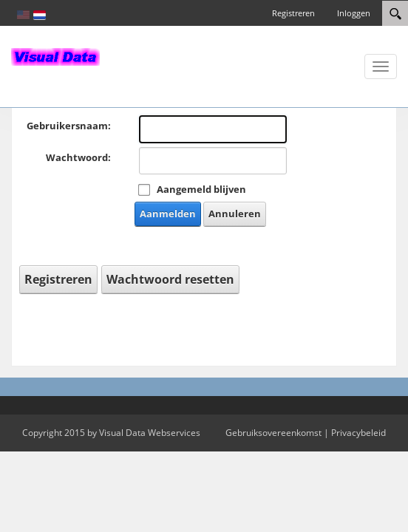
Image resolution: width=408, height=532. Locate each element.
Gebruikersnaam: (69, 126)
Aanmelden (168, 214)
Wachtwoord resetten (170, 279)
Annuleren (235, 214)
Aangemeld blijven (201, 189)
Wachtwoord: (78, 157)
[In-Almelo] (55, 55)
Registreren (293, 13)
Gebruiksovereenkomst (273, 433)
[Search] (395, 13)
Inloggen (354, 13)
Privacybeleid (358, 433)
